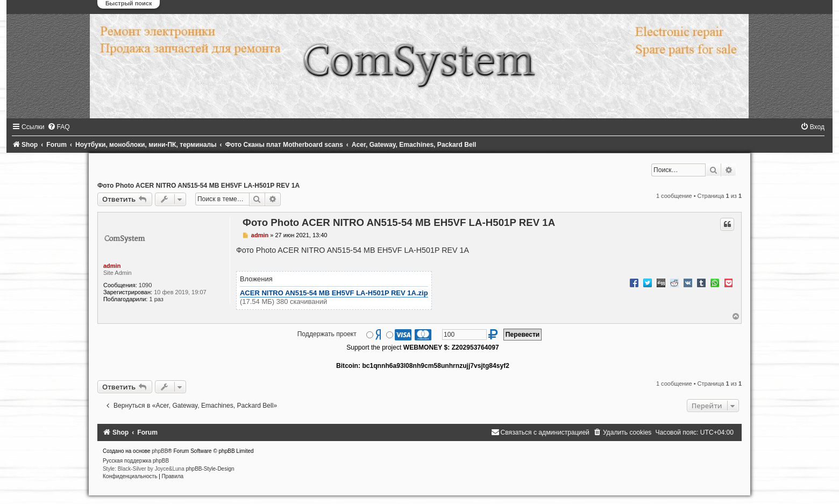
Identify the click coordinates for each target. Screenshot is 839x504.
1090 (145, 285)
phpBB (160, 451)
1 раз (156, 299)
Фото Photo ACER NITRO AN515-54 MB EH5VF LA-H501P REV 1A (198, 186)
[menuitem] (59, 127)
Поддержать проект (327, 334)
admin (112, 266)
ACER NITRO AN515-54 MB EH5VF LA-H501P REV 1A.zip (334, 293)
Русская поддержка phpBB (136, 461)
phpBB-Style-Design (210, 469)
